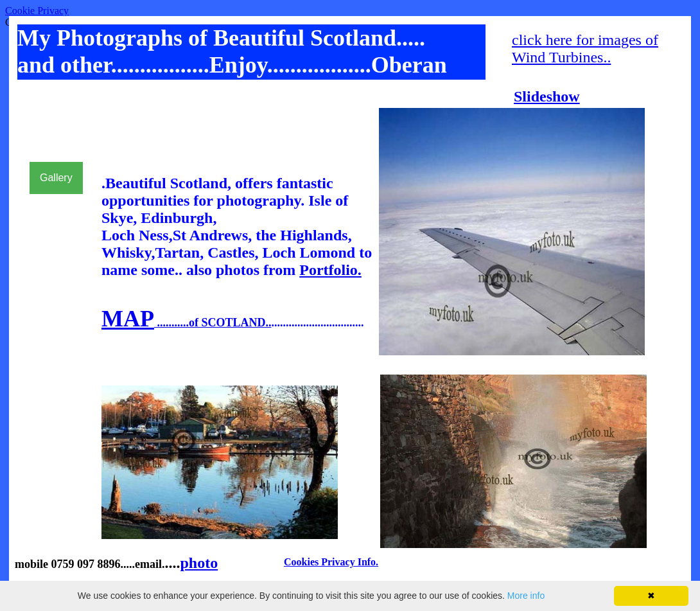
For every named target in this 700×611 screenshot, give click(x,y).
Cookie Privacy (37, 11)
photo (199, 563)
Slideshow (547, 96)
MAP (128, 319)
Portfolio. (330, 270)
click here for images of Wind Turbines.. (585, 49)
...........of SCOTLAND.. (213, 323)
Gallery (56, 178)
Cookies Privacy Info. (331, 562)
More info (526, 596)
